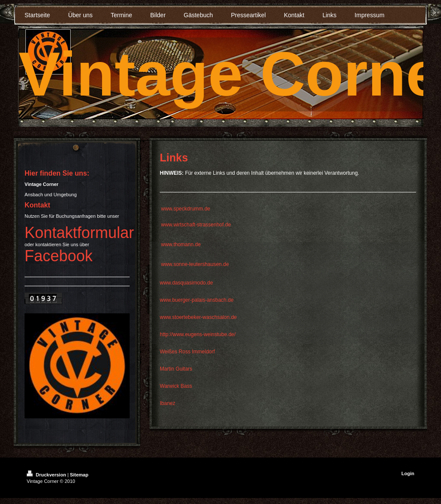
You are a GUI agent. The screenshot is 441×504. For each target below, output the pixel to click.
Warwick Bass (176, 386)
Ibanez (168, 403)
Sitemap (79, 475)
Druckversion (47, 475)
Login (408, 473)
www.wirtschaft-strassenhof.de (196, 225)
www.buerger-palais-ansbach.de (197, 300)
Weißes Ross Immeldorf (187, 352)
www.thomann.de (181, 244)
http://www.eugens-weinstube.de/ (198, 334)
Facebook (59, 256)
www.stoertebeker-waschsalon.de (198, 317)
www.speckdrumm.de (186, 209)
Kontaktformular (79, 233)
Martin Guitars (176, 369)
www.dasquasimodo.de (186, 283)
